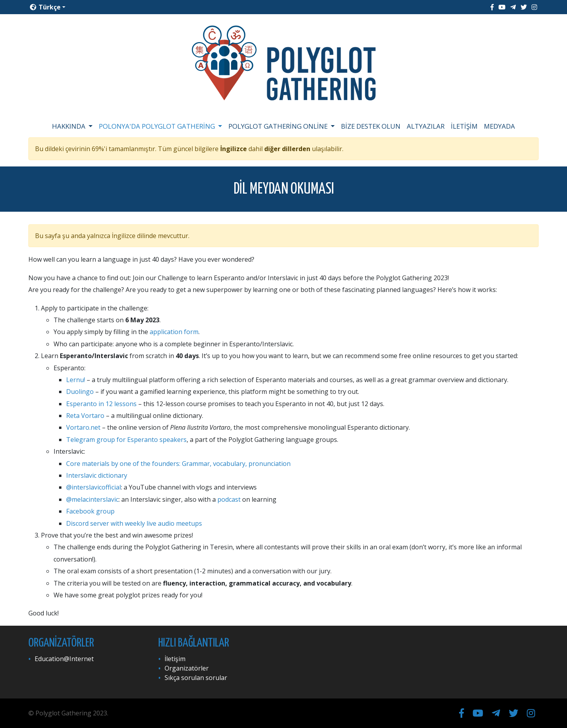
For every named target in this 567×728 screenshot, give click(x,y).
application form (174, 332)
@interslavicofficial (94, 487)
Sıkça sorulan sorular (196, 678)
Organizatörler (187, 668)
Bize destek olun (371, 126)
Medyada (499, 126)
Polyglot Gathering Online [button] (279, 126)
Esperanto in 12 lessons (101, 404)
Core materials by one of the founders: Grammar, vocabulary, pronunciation (178, 464)
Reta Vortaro (85, 416)
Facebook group (90, 511)
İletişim (464, 126)
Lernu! (76, 380)
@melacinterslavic (92, 499)
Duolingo (80, 392)
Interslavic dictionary (97, 475)
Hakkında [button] (69, 126)
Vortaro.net (83, 427)
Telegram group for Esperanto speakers (126, 440)
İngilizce (233, 149)
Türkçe (45, 7)
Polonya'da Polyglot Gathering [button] (158, 126)
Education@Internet (64, 659)
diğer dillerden (287, 149)
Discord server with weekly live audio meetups (134, 523)
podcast (229, 499)
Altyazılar (426, 126)
